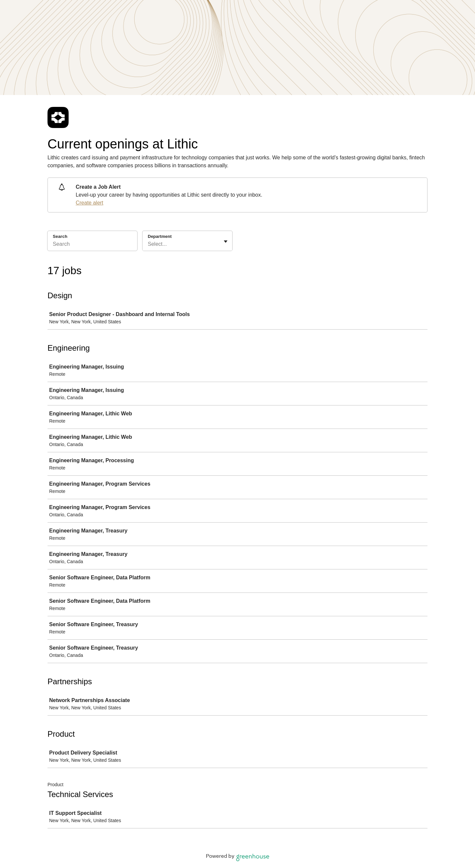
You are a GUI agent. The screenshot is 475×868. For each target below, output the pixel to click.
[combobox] (148, 244)
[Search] (92, 245)
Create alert (89, 203)
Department (160, 236)
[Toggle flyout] (226, 241)
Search (60, 236)
